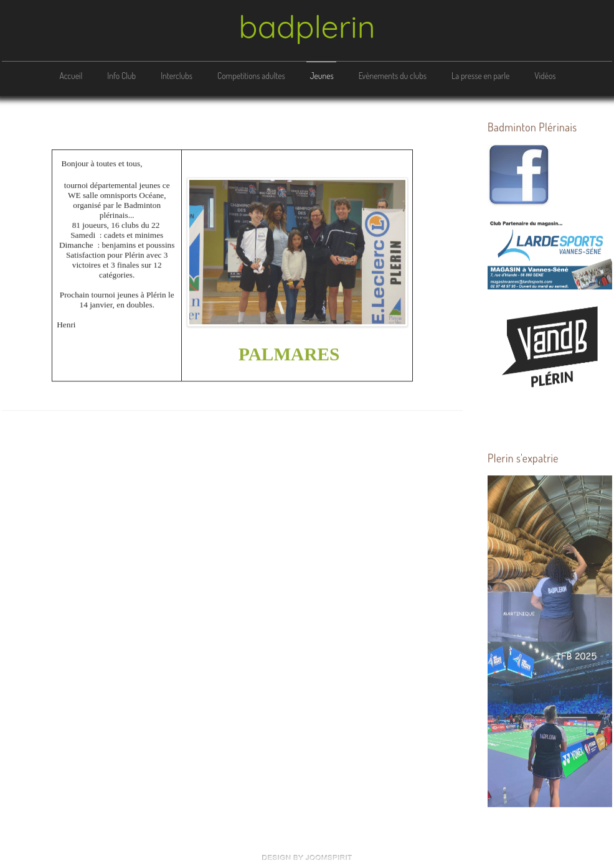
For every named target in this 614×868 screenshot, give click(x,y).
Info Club (121, 76)
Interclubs (177, 76)
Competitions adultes (251, 76)
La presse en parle (480, 76)
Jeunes (322, 76)
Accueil (71, 76)
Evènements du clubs (393, 76)
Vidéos (545, 76)
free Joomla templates (307, 857)
